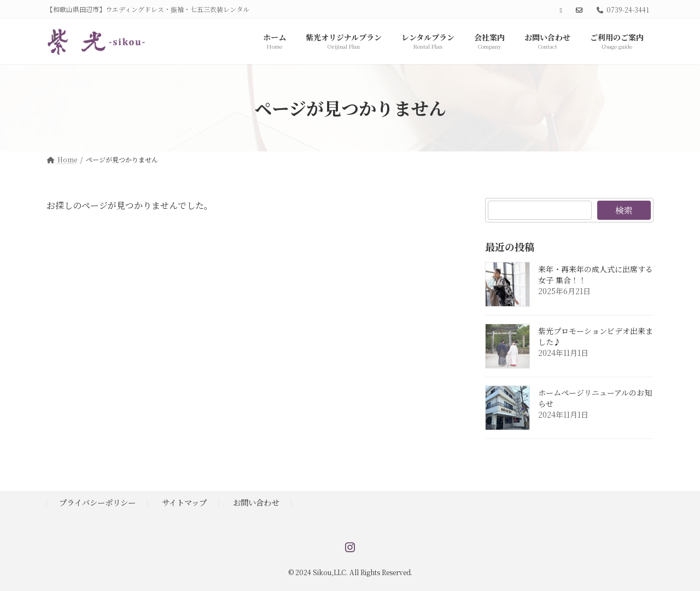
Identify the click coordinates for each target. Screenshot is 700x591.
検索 (624, 210)
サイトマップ (184, 502)
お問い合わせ (256, 502)
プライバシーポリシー (97, 502)
